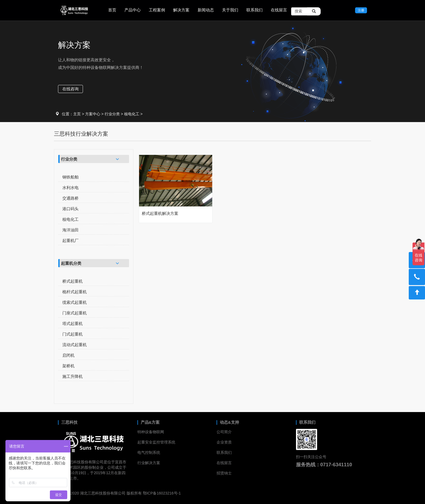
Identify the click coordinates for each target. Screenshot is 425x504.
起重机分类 (71, 263)
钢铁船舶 (70, 177)
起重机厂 (70, 240)
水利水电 (70, 188)
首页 (112, 10)
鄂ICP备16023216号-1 (162, 493)
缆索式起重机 (75, 302)
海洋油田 (70, 230)
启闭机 (68, 355)
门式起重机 (73, 334)
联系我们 (255, 10)
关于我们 (230, 10)
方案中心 (93, 114)
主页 (77, 114)
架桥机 (68, 366)
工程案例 (157, 10)
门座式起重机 (75, 313)
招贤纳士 (224, 473)
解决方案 (181, 10)
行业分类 (112, 114)
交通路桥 (70, 198)
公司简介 (224, 432)
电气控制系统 (149, 452)
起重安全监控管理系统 (156, 442)
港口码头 (70, 209)
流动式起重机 (75, 345)
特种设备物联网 (151, 432)
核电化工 (132, 114)
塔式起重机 (73, 323)
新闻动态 (206, 10)
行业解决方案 (149, 463)
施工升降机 (73, 376)
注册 (361, 10)
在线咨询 (70, 89)
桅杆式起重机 (75, 292)
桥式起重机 (73, 281)
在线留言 (279, 10)
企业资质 (224, 442)
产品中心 (133, 10)
